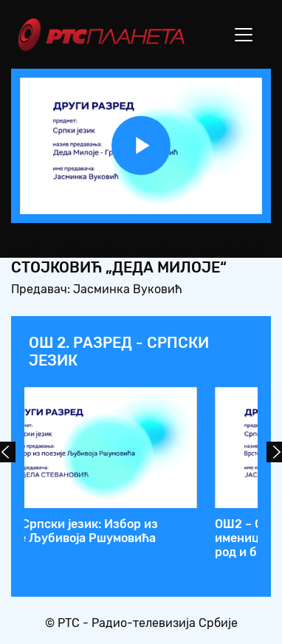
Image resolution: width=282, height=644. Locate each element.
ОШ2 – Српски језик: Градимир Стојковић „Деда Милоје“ (154, 531)
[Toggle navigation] (244, 35)
